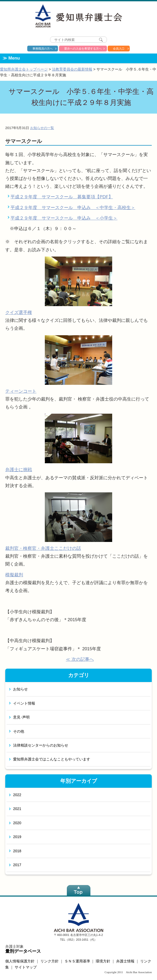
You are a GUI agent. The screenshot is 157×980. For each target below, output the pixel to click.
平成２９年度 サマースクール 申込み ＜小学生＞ (64, 218)
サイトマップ (26, 967)
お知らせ (20, 689)
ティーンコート (21, 391)
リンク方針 (50, 961)
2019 (17, 837)
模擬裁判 (14, 575)
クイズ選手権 (19, 313)
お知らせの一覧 (42, 128)
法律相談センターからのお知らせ (41, 745)
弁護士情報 (125, 961)
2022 (17, 795)
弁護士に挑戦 (19, 470)
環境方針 (103, 961)
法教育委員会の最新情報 (72, 69)
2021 (17, 809)
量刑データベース (23, 951)
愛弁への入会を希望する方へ (83, 49)
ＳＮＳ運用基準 (77, 961)
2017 (17, 865)
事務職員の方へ (43, 49)
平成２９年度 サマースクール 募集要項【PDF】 (62, 197)
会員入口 (119, 49)
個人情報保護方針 (20, 961)
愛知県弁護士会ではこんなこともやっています (52, 759)
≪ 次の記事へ (80, 659)
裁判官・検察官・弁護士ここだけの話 (43, 548)
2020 (17, 823)
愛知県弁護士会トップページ (24, 69)
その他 (19, 731)
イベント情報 (24, 703)
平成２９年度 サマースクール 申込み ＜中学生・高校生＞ (73, 208)
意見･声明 (21, 717)
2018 (17, 851)
